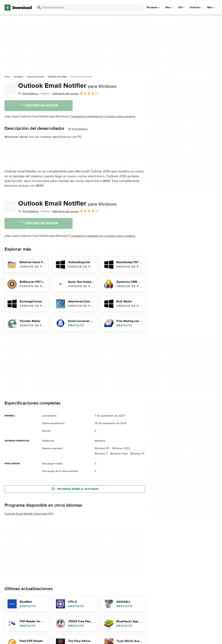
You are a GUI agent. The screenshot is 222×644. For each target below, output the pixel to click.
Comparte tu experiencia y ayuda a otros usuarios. (103, 116)
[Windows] (19, 77)
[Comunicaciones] (36, 77)
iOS (180, 8)
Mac (168, 8)
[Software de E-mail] (57, 77)
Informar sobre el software (75, 489)
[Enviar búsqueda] (39, 8)
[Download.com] (18, 8)
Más (211, 7)
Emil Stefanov (80, 129)
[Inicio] (7, 77)
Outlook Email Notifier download (26, 514)
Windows (152, 8)
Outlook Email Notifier (67, 86)
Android (195, 8)
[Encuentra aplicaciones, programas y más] (90, 8)
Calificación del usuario (75, 93)
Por (28, 94)
